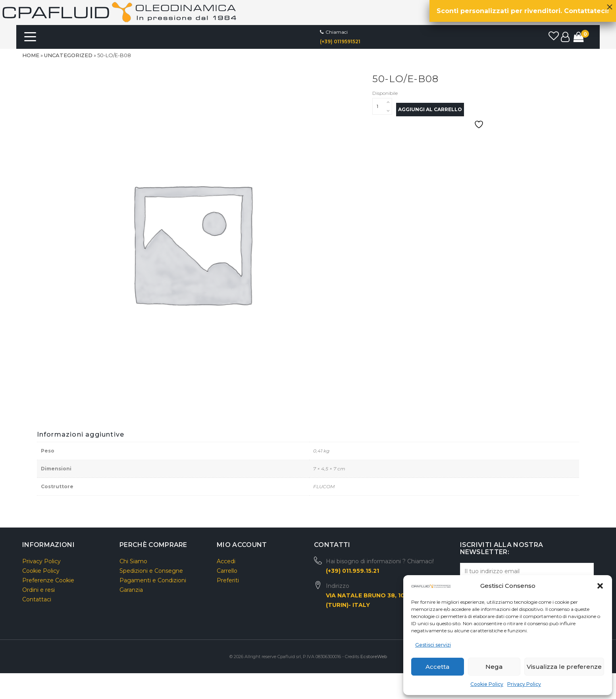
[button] (600, 586)
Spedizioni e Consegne (151, 571)
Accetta (437, 667)
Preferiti (228, 580)
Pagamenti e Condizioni (153, 580)
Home (31, 55)
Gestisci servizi (433, 645)
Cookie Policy (487, 684)
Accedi (226, 561)
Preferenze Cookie (48, 580)
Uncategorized (68, 55)
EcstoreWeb (374, 657)
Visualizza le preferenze (564, 667)
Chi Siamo (133, 561)
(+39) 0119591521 (340, 41)
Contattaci (37, 599)
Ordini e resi (38, 590)
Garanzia (131, 590)
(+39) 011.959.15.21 (352, 571)
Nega (494, 667)
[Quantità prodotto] (382, 106)
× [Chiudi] (610, 5)
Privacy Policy (524, 684)
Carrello (227, 571)
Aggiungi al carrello (430, 109)
